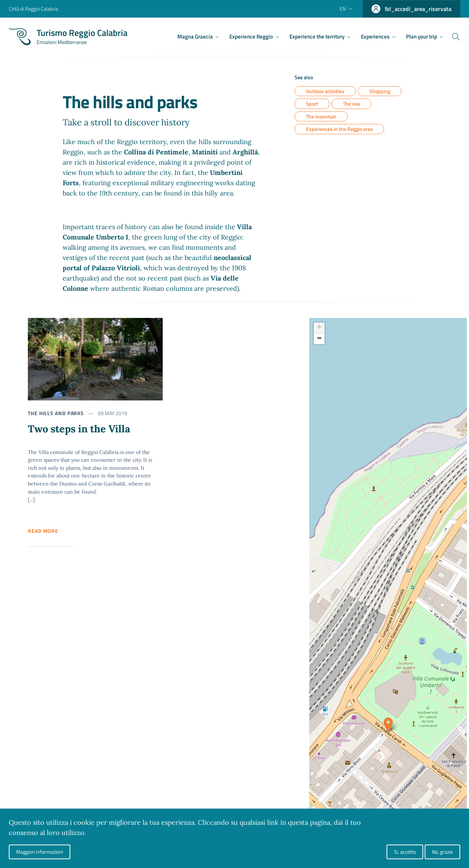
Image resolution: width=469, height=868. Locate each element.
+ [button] (319, 328)
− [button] (319, 339)
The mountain (321, 116)
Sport (312, 104)
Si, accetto (405, 852)
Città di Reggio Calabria (33, 9)
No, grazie (442, 852)
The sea (351, 104)
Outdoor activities (325, 91)
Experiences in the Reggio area (339, 129)
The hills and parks (56, 413)
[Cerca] (451, 37)
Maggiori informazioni (40, 852)
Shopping (380, 91)
